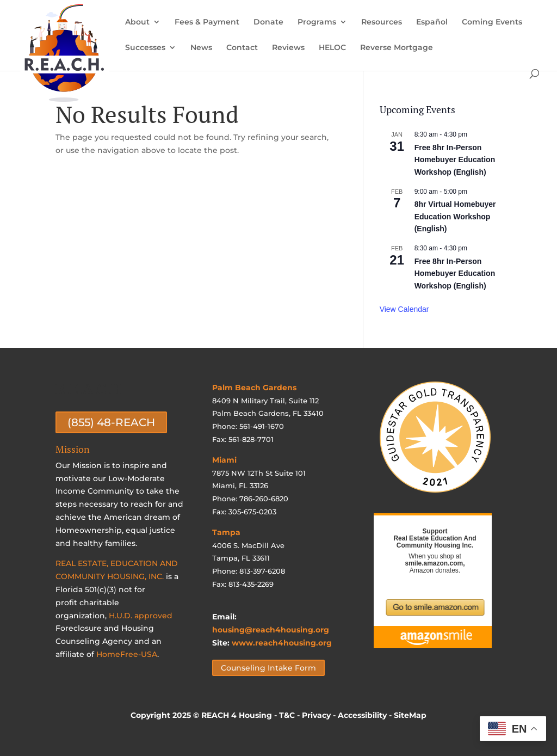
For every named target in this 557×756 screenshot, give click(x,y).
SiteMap (410, 715)
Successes (145, 48)
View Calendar (404, 309)
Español (432, 22)
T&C (287, 715)
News (201, 48)
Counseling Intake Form (268, 668)
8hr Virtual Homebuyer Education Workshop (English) (455, 216)
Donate (268, 22)
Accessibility (362, 715)
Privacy (316, 715)
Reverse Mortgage (397, 48)
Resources (382, 22)
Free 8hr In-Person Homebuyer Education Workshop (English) (455, 160)
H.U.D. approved (141, 616)
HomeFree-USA (127, 654)
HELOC (332, 48)
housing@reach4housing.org (271, 630)
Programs (317, 22)
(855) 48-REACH (111, 422)
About (137, 22)
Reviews (288, 48)
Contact (242, 48)
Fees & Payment (207, 22)
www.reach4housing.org (282, 643)
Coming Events (492, 22)
